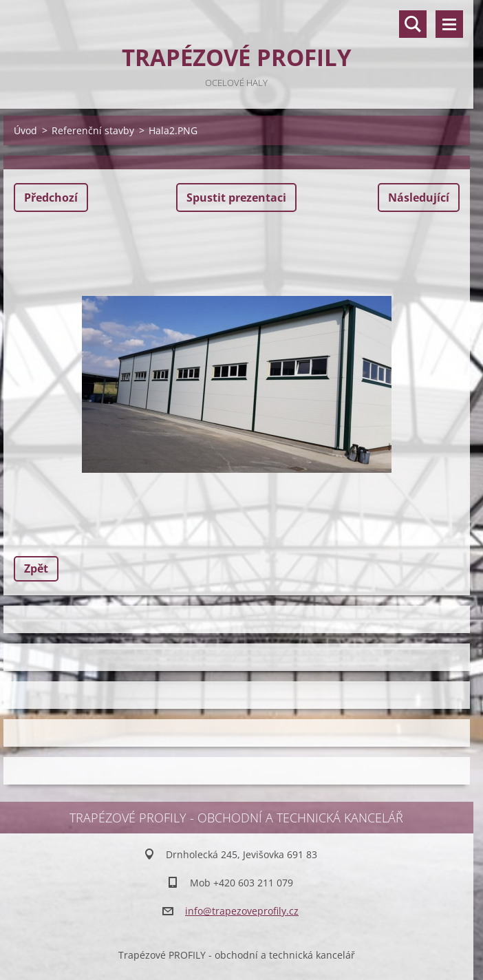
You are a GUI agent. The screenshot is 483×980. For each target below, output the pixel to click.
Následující (419, 198)
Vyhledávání (413, 24)
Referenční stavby (93, 130)
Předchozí (51, 198)
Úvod (25, 130)
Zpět (36, 568)
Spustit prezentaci (236, 198)
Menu (449, 24)
